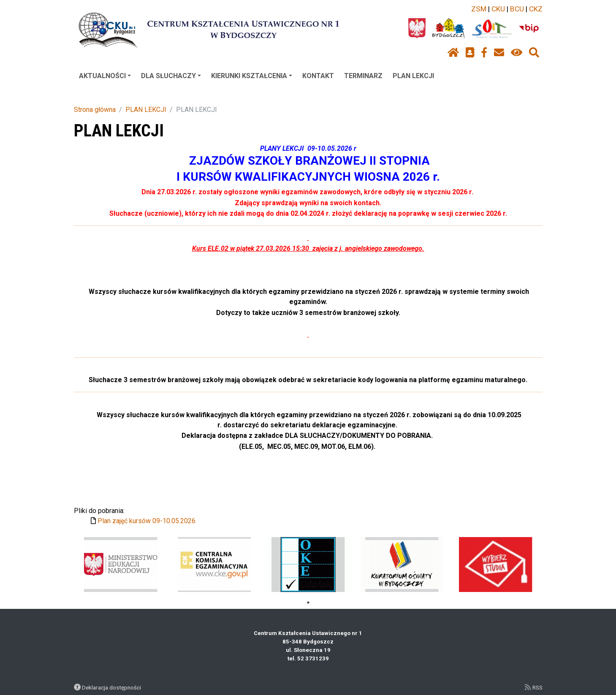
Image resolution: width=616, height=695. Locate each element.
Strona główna (95, 110)
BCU (517, 9)
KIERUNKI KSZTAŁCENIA (252, 76)
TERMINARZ (363, 76)
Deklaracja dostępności (111, 687)
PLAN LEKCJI (413, 76)
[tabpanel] (121, 565)
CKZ (536, 9)
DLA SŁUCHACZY (171, 76)
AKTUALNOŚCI (105, 76)
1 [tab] (308, 603)
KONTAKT (318, 76)
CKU (498, 9)
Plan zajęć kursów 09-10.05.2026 (147, 521)
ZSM (479, 9)
